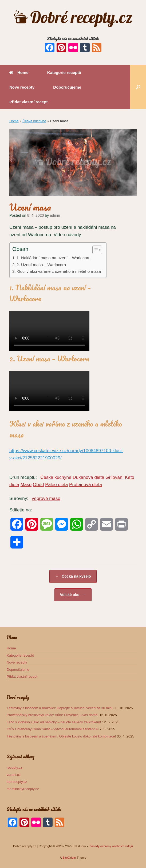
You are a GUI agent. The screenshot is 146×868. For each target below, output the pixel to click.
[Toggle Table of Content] (95, 250)
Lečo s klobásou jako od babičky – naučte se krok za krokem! (54, 722)
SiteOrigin (69, 858)
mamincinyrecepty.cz (23, 789)
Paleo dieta (56, 485)
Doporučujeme (67, 87)
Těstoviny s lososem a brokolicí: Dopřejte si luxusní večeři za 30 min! (60, 708)
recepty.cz (14, 768)
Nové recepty (22, 87)
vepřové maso (46, 498)
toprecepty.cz (17, 782)
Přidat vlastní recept (28, 102)
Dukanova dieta (88, 477)
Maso (26, 485)
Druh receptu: (23, 477)
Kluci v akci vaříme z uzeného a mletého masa (59, 271)
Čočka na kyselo (73, 576)
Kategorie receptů (64, 72)
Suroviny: (19, 498)
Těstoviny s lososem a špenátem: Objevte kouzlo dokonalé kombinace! (61, 736)
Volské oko (73, 595)
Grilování (115, 477)
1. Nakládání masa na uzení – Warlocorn (54, 258)
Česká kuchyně (34, 121)
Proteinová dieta (86, 485)
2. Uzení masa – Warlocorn (41, 265)
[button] (138, 87)
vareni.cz (14, 775)
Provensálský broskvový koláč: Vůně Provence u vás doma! (53, 715)
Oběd (38, 485)
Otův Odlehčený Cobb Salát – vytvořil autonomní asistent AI (53, 729)
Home (19, 72)
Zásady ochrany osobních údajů (111, 846)
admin (55, 215)
